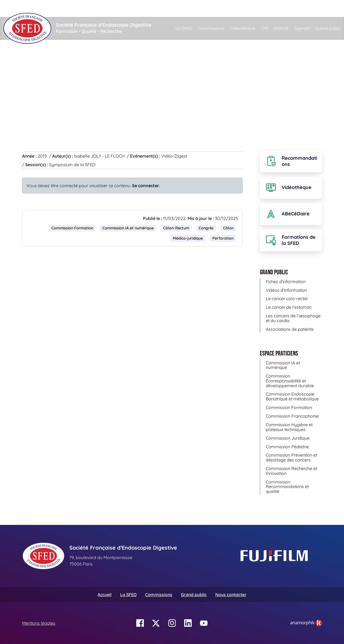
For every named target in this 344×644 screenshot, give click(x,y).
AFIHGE (281, 28)
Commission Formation (72, 228)
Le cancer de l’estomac (289, 307)
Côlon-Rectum (176, 228)
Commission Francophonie (292, 416)
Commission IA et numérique (128, 228)
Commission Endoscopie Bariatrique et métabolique (292, 396)
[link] (306, 623)
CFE (265, 28)
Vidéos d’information (286, 290)
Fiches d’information (286, 282)
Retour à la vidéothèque (49, 116)
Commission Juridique (288, 438)
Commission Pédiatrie (287, 447)
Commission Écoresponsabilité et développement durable (290, 381)
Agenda (302, 28)
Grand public (328, 28)
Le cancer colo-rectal (287, 298)
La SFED (184, 28)
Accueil (31, 65)
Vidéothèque (243, 28)
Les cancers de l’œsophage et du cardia (293, 318)
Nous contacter (231, 595)
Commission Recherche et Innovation (291, 471)
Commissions (211, 28)
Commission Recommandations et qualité (287, 487)
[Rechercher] (197, 8)
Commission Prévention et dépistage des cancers (291, 457)
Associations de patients (290, 329)
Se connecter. (146, 186)
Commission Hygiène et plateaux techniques (289, 427)
